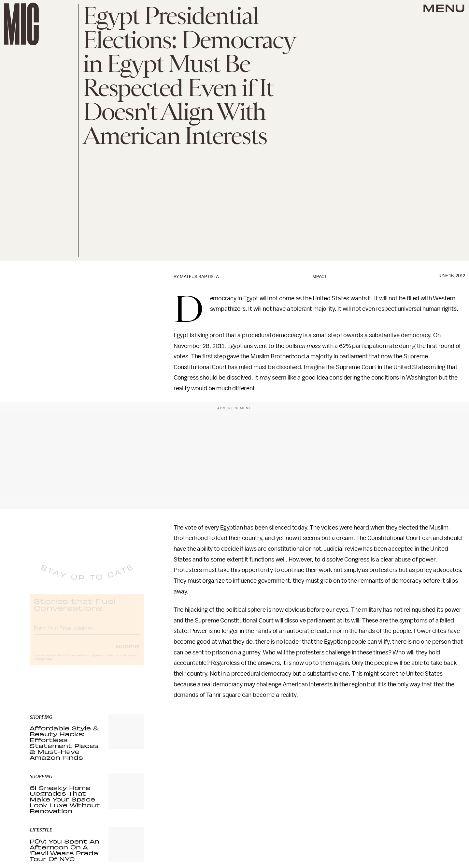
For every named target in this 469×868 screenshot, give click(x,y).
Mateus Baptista (199, 277)
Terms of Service (121, 661)
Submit (128, 651)
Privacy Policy (43, 665)
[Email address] (87, 633)
